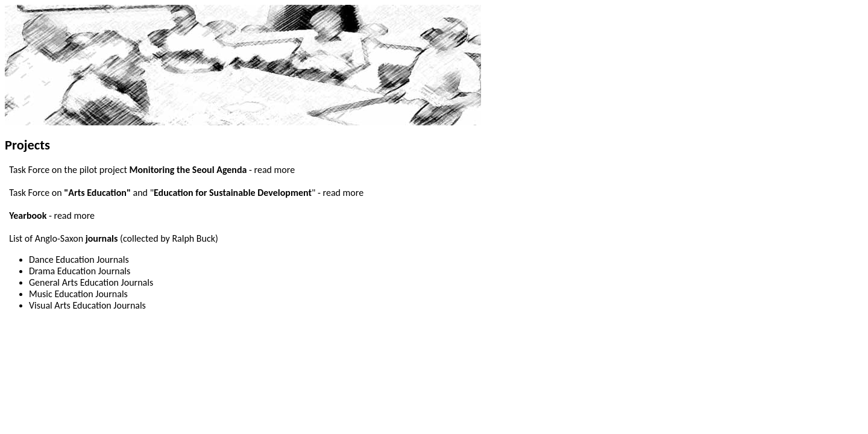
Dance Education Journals (79, 259)
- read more (272, 170)
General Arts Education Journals (91, 282)
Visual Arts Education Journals (87, 305)
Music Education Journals (78, 294)
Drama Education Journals (80, 271)
